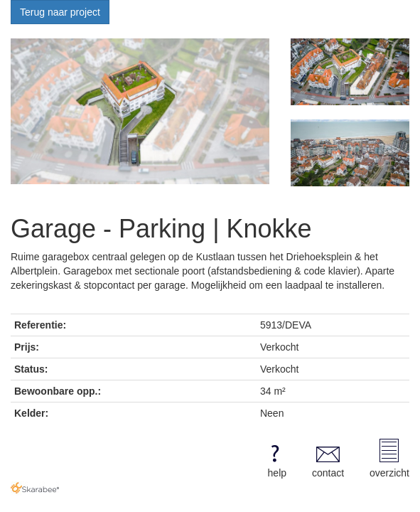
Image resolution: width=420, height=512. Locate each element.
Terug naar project (60, 12)
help (275, 459)
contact (328, 459)
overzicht (389, 459)
